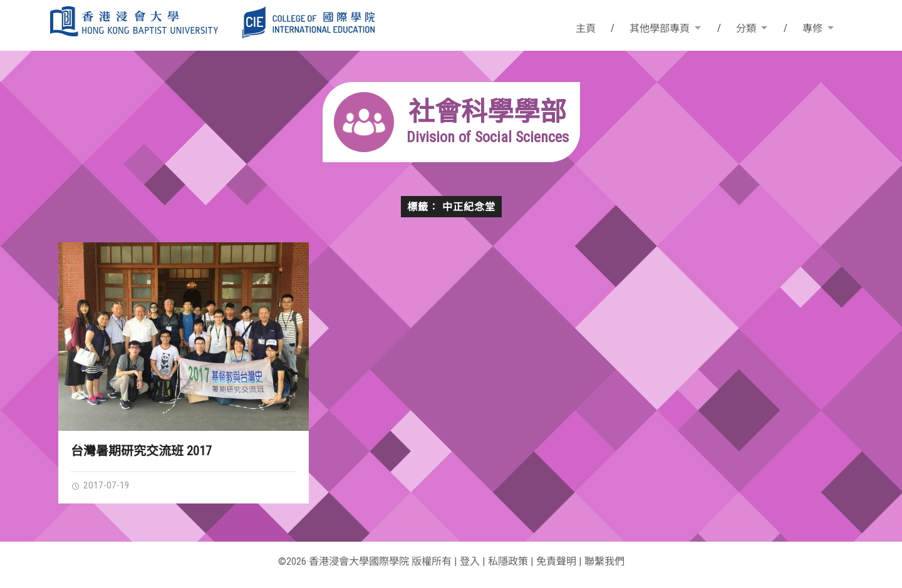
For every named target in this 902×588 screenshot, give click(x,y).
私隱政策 (508, 561)
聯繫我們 (604, 561)
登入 (470, 561)
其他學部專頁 (660, 28)
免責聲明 (556, 561)
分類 (746, 28)
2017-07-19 (100, 485)
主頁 (586, 28)
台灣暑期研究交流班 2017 (141, 451)
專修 (812, 28)
